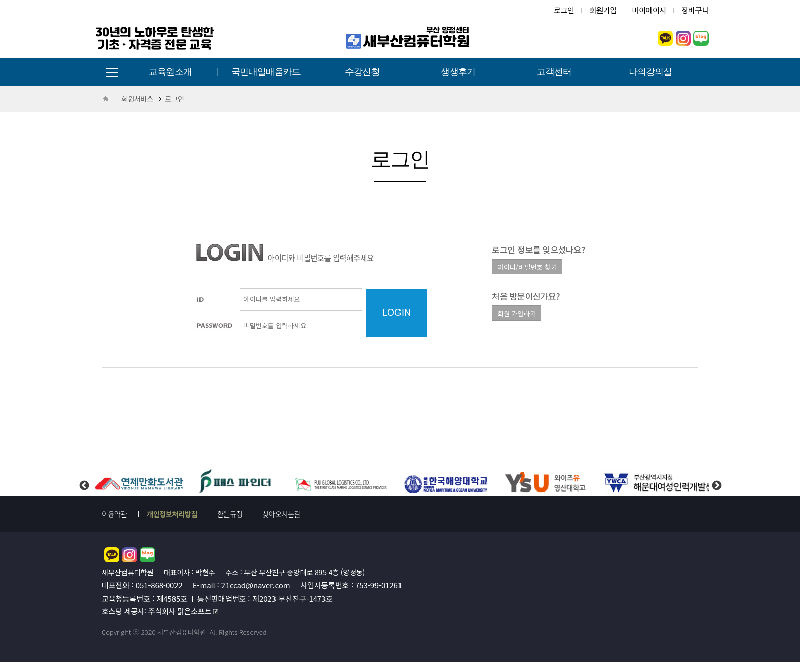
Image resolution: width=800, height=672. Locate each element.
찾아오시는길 (281, 514)
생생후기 (458, 72)
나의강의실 (650, 72)
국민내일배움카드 (266, 72)
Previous (84, 477)
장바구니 (695, 10)
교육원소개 (170, 72)
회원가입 (603, 10)
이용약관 (114, 514)
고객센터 (554, 72)
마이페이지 (649, 10)
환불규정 (230, 514)
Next (716, 477)
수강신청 (362, 72)
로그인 (564, 10)
